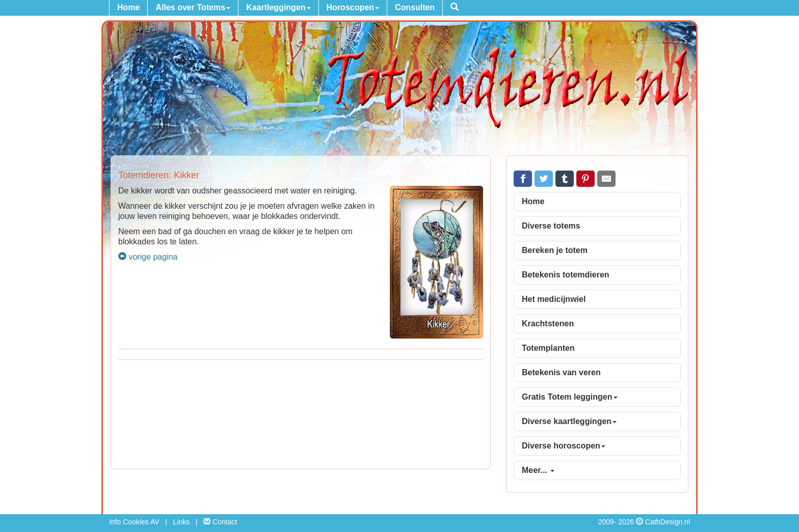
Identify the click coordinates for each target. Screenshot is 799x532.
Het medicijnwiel (554, 299)
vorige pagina (148, 257)
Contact (220, 522)
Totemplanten (548, 348)
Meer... (538, 470)
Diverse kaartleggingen (569, 421)
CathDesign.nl (668, 522)
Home (128, 7)
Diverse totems (551, 226)
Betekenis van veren (561, 372)
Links (182, 522)
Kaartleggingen (278, 7)
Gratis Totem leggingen (570, 397)
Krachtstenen (548, 324)
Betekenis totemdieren (566, 275)
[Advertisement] (301, 416)
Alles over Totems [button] (193, 7)
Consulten (415, 7)
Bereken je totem (555, 250)
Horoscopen (353, 7)
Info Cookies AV (134, 522)
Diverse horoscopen (564, 446)
